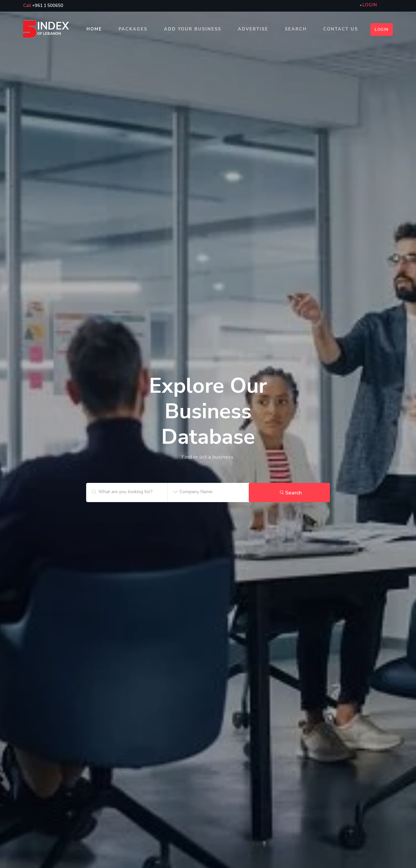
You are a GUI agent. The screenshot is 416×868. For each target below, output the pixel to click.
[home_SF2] (208, 422)
